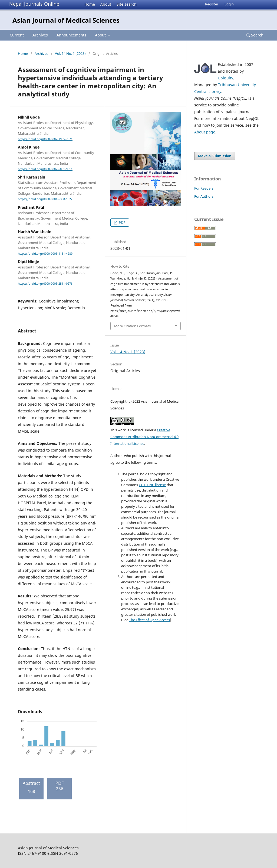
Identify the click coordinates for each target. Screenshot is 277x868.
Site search (127, 4)
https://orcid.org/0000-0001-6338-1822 (45, 199)
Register (212, 4)
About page (205, 132)
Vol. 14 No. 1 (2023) (70, 53)
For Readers (204, 188)
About (106, 4)
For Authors (204, 196)
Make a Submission (215, 156)
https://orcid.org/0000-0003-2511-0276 (45, 284)
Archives (40, 35)
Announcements (71, 35)
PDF (122, 223)
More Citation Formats (132, 326)
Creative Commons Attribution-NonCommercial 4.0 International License (144, 437)
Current (17, 35)
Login (229, 4)
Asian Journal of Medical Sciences (66, 20)
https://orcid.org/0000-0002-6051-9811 (45, 169)
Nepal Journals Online (34, 4)
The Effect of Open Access (149, 620)
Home (90, 4)
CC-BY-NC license (152, 485)
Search (255, 35)
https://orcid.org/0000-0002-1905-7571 (45, 139)
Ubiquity (225, 78)
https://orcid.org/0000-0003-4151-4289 (45, 254)
